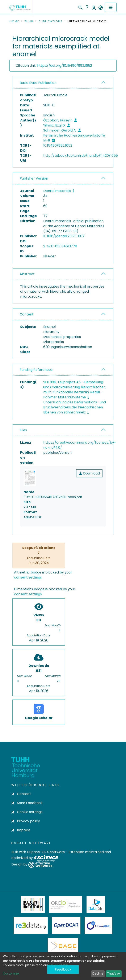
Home (14, 21)
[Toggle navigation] (111, 7)
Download (89, 473)
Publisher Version (34, 178)
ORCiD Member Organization (66, 904)
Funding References (36, 370)
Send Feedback (27, 803)
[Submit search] (80, 7)
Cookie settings (27, 812)
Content (27, 314)
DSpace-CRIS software (46, 852)
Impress (21, 830)
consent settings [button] (28, 577)
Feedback (63, 969)
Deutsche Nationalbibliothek (33, 904)
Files (23, 430)
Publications (51, 21)
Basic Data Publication (38, 83)
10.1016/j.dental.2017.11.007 (64, 236)
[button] (100, 8)
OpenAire (98, 925)
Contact (21, 794)
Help (87, 7)
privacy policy (59, 965)
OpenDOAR (66, 925)
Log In (94, 7)
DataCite (96, 904)
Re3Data (31, 925)
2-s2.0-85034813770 (60, 246)
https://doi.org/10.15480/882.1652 (65, 66)
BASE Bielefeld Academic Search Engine (63, 946)
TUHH (29, 21)
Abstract (27, 274)
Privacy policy (26, 821)
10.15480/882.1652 (58, 145)
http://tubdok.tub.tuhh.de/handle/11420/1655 (81, 156)
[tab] (63, 83)
